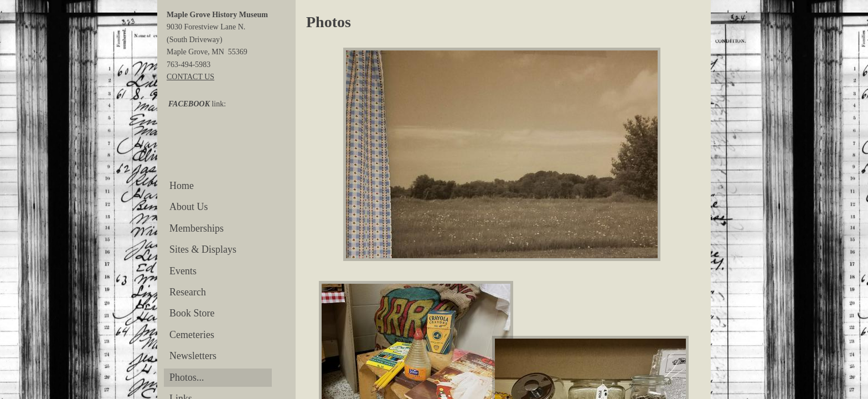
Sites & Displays (203, 249)
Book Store (192, 313)
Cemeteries (192, 335)
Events (183, 271)
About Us (189, 207)
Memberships (197, 228)
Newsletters (193, 356)
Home (182, 186)
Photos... (187, 377)
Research (188, 292)
